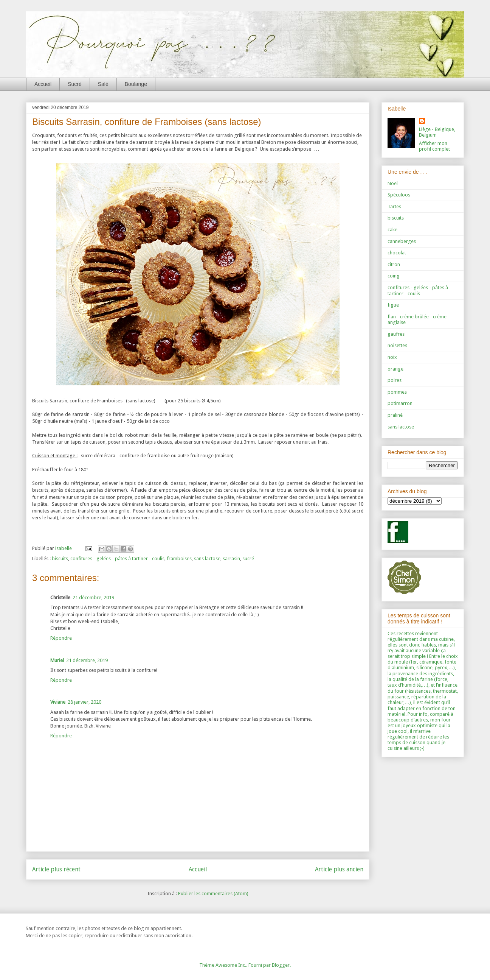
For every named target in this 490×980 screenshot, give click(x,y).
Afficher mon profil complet (434, 146)
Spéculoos (399, 195)
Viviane (58, 702)
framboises (179, 559)
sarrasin (231, 559)
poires (395, 380)
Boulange (136, 84)
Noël (393, 183)
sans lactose (207, 559)
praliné (395, 415)
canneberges (402, 241)
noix (392, 357)
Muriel (57, 660)
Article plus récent (56, 869)
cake (392, 230)
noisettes (397, 345)
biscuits (60, 559)
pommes (397, 392)
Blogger (281, 965)
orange (395, 369)
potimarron (400, 403)
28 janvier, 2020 (85, 702)
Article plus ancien (339, 869)
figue (393, 305)
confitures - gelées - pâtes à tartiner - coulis (117, 559)
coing (394, 276)
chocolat (397, 253)
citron (394, 264)
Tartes (394, 206)
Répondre (61, 638)
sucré (248, 559)
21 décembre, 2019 (93, 598)
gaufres (396, 334)
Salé (103, 84)
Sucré (75, 84)
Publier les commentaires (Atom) (213, 894)
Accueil (43, 84)
